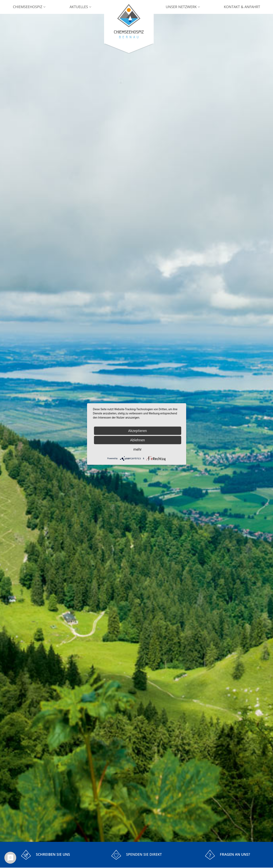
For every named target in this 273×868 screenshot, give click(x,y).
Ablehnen (137, 440)
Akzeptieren (137, 431)
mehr (137, 449)
